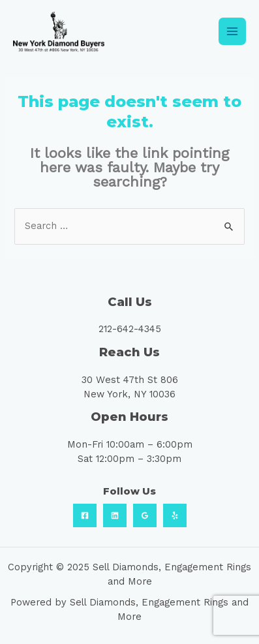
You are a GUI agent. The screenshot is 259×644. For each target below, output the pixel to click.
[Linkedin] (115, 515)
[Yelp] (175, 515)
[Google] (145, 515)
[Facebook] (85, 515)
